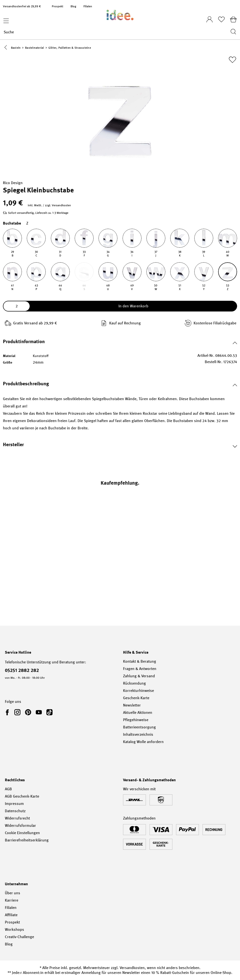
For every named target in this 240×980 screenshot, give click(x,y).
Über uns (13, 893)
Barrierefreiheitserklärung (27, 840)
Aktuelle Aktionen (138, 712)
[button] (7, 48)
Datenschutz (15, 811)
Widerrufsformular (20, 825)
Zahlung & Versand (139, 676)
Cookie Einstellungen (22, 833)
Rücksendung (134, 683)
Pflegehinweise (136, 720)
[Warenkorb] (233, 19)
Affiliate (11, 915)
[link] (8, 712)
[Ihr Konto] (209, 18)
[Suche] (116, 32)
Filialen (88, 6)
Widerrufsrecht (17, 818)
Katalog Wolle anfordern (143, 742)
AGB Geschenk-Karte (22, 796)
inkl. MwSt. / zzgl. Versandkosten (49, 206)
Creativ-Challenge (19, 937)
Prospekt (58, 6)
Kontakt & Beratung (140, 661)
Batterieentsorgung (139, 727)
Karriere (12, 900)
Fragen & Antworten (140, 669)
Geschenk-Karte (136, 698)
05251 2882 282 (22, 670)
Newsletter (132, 705)
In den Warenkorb (133, 306)
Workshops (14, 929)
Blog (73, 6)
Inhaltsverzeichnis (138, 734)
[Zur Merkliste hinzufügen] (232, 60)
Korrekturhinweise (138, 691)
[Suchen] (232, 32)
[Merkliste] (221, 19)
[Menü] (5, 19)
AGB (8, 789)
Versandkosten (132, 968)
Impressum (14, 804)
